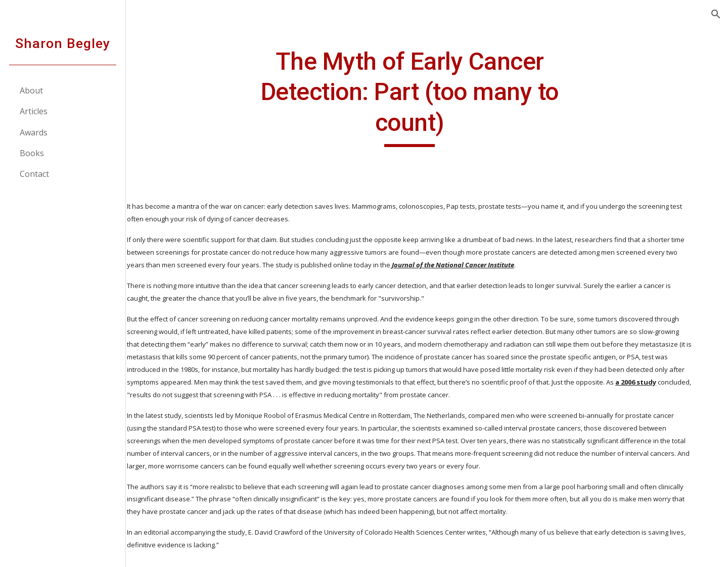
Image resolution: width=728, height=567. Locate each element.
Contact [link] (35, 174)
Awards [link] (34, 132)
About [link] (32, 90)
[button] (716, 14)
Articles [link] (34, 111)
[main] (427, 97)
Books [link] (32, 153)
